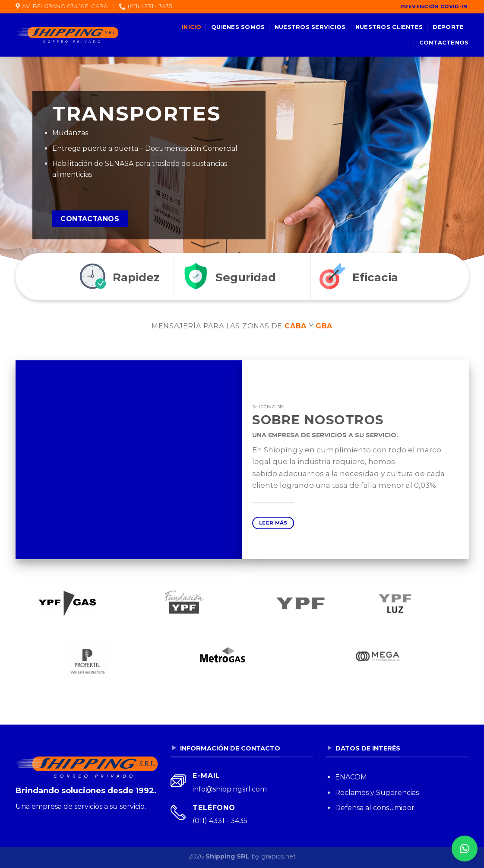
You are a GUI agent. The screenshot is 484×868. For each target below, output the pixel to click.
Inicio (192, 27)
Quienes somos (238, 27)
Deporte (448, 27)
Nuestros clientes (389, 27)
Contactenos (444, 43)
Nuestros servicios (310, 27)
